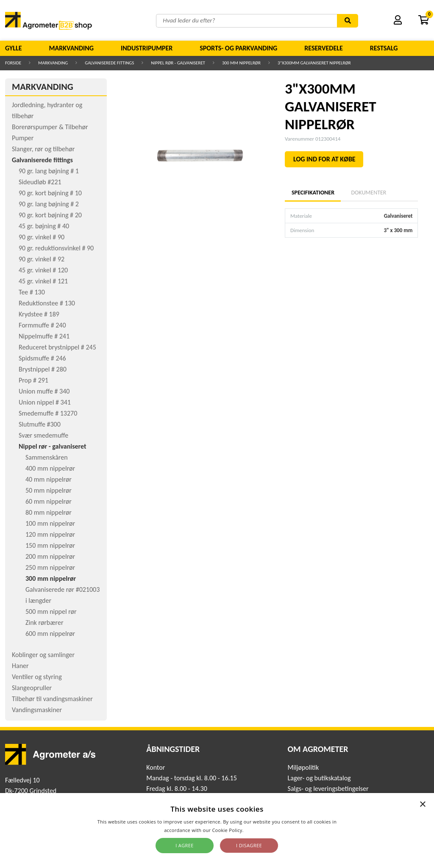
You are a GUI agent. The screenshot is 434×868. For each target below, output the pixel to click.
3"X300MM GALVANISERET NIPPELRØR (314, 63)
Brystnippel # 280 (43, 369)
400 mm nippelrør (50, 468)
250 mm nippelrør (50, 567)
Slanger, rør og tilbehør (43, 149)
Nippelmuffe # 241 (44, 336)
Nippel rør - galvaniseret (178, 63)
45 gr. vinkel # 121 (43, 281)
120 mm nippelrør (50, 534)
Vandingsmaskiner (37, 710)
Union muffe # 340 (44, 391)
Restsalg (384, 48)
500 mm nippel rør (51, 611)
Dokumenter (369, 193)
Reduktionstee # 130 (47, 303)
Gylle (14, 48)
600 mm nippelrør (50, 634)
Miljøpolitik (303, 767)
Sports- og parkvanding (238, 48)
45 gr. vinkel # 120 (43, 270)
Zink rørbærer (45, 623)
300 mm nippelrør (241, 63)
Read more (257, 830)
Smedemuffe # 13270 (48, 413)
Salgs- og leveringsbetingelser (328, 789)
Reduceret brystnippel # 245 (57, 347)
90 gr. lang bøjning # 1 (49, 171)
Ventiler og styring (37, 677)
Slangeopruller (32, 688)
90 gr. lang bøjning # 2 (49, 204)
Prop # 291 (33, 380)
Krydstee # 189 (39, 314)
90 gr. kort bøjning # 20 (50, 215)
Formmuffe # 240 (42, 325)
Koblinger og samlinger (43, 655)
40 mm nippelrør (49, 479)
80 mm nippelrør (49, 512)
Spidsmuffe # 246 (42, 358)
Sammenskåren (47, 457)
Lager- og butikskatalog (319, 778)
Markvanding (71, 48)
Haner (20, 666)
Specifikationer (313, 193)
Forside (13, 63)
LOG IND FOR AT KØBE (324, 159)
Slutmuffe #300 (40, 424)
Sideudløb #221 (40, 182)
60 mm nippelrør (49, 501)
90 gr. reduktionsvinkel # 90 (56, 248)
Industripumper (147, 48)
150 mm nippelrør (50, 545)
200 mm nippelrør (50, 556)
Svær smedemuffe (43, 435)
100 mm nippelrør (50, 523)
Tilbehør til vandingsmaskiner (52, 699)
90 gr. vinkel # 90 (42, 237)
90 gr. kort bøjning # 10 (50, 193)
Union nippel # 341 (45, 402)
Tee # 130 (32, 292)
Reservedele (324, 48)
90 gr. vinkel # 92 (42, 259)
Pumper (23, 138)
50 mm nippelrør (49, 490)
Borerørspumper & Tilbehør (50, 127)
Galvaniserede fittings (109, 63)
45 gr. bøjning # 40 (44, 226)
